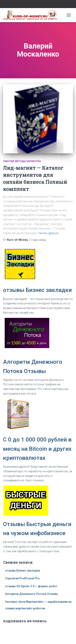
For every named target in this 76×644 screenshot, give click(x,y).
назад (37, 240)
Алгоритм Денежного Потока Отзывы (32, 594)
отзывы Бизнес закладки (37, 290)
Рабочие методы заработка (22, 161)
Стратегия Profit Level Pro (22, 578)
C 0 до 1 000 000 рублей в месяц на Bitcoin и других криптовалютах (37, 449)
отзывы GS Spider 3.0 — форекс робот (31, 586)
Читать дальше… (49, 233)
